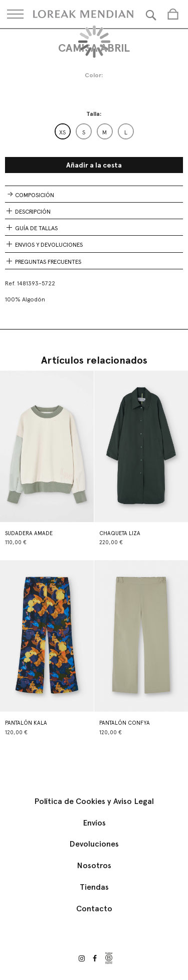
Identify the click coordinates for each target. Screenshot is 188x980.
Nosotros (94, 865)
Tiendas (94, 887)
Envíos (94, 823)
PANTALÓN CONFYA (125, 723)
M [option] (105, 132)
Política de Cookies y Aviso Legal (94, 801)
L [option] (126, 132)
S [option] (84, 132)
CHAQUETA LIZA (120, 533)
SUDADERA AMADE (29, 533)
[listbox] (94, 131)
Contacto (94, 909)
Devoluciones (94, 844)
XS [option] (62, 132)
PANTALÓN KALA (26, 723)
